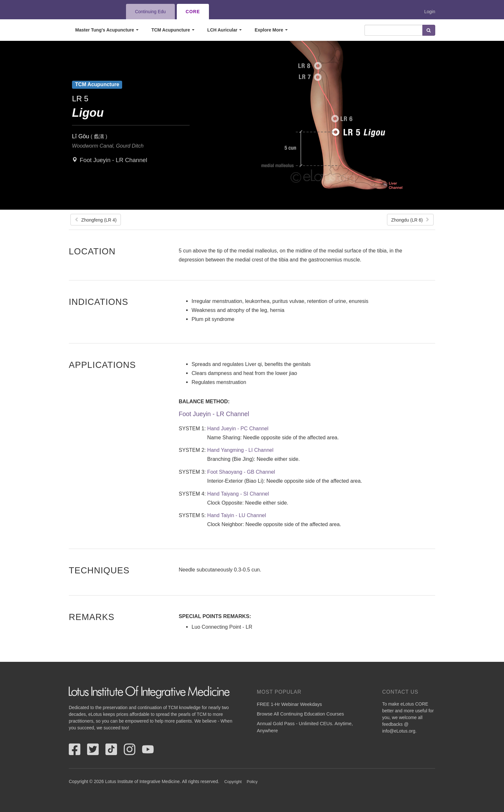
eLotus (92, 12)
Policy (252, 782)
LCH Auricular (225, 30)
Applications (102, 365)
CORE (193, 12)
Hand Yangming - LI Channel (240, 450)
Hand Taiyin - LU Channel (237, 515)
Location (92, 251)
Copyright (233, 782)
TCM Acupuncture (173, 30)
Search (429, 30)
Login (430, 12)
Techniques (99, 570)
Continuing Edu (150, 12)
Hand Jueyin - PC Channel (238, 428)
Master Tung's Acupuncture (107, 30)
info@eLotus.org (399, 731)
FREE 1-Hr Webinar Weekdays (289, 704)
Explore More (271, 30)
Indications (99, 302)
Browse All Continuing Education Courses (300, 714)
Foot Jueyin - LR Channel (113, 160)
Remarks (92, 617)
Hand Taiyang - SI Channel (238, 494)
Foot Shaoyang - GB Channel (241, 472)
